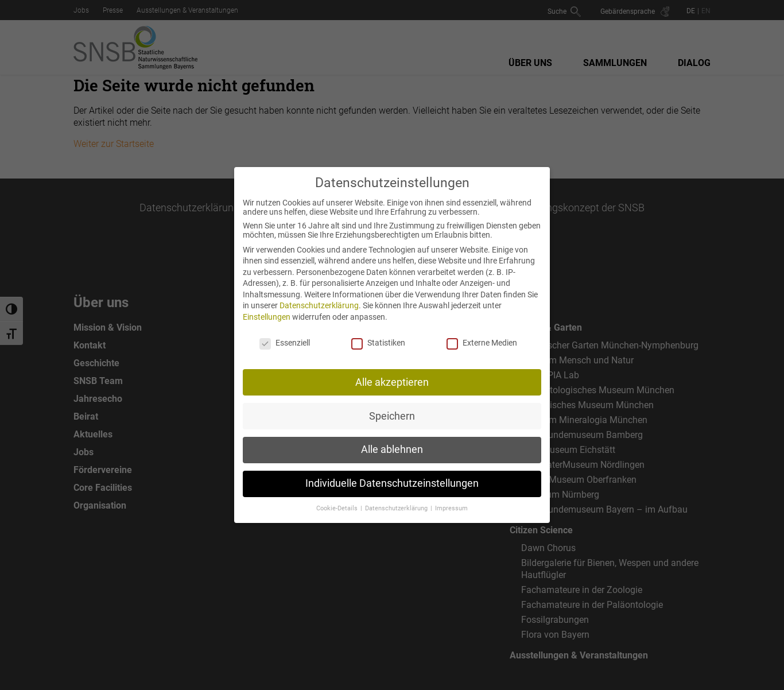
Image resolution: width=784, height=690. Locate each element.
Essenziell (285, 334)
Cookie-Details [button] (338, 500)
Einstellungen (267, 308)
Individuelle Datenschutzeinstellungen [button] (392, 475)
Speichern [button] (392, 407)
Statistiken (378, 334)
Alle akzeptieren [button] (392, 373)
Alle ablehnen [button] (392, 441)
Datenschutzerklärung (319, 297)
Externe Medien (482, 334)
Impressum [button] (451, 500)
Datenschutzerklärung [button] (397, 500)
